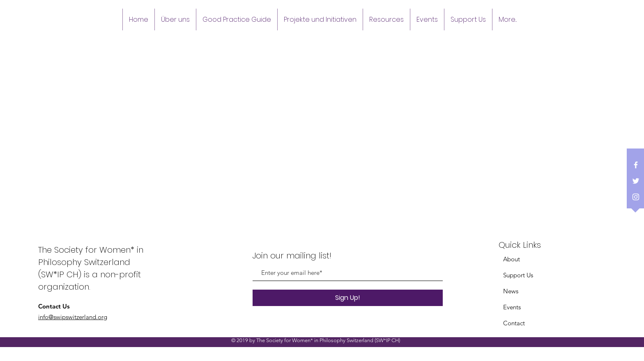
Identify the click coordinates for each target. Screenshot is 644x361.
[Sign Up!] (348, 298)
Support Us (518, 275)
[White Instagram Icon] (636, 197)
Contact (514, 323)
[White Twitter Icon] (636, 181)
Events (512, 307)
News (511, 291)
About (512, 259)
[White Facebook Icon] (636, 165)
